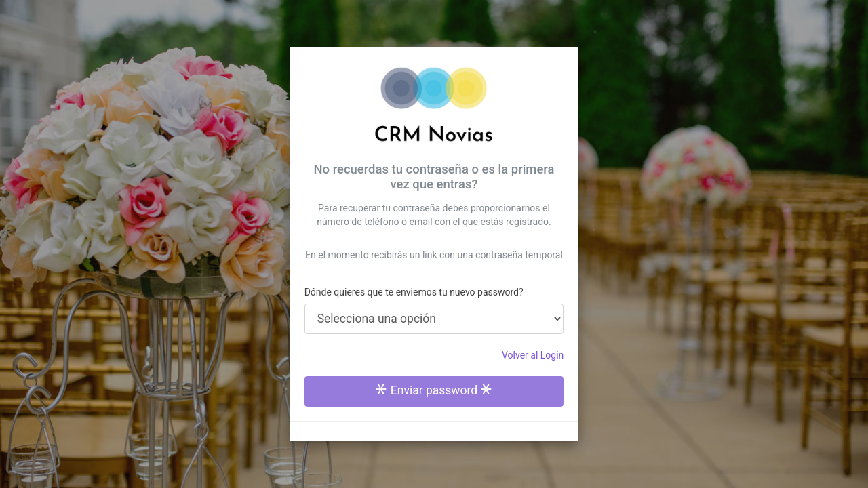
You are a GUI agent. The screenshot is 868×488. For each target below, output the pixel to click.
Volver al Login (533, 355)
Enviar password (434, 390)
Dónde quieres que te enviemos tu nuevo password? (414, 292)
